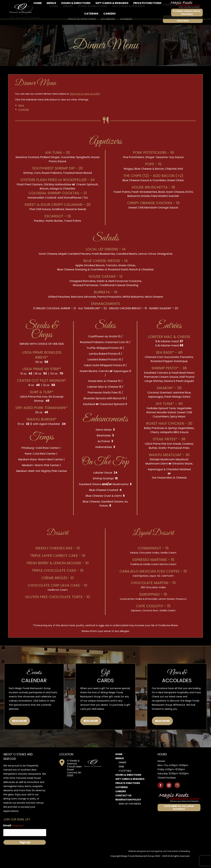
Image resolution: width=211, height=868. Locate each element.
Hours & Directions (128, 784)
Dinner (122, 772)
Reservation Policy (128, 809)
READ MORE (19, 730)
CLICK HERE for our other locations (179, 817)
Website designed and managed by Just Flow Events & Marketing (159, 860)
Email (13, 835)
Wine (21, 114)
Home (119, 763)
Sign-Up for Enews (130, 813)
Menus (120, 767)
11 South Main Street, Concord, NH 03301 (53, 5)
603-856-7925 (18, 5)
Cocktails (24, 119)
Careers (121, 800)
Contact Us (123, 805)
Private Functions (128, 792)
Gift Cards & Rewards (130, 788)
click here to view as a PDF (85, 103)
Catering (122, 796)
